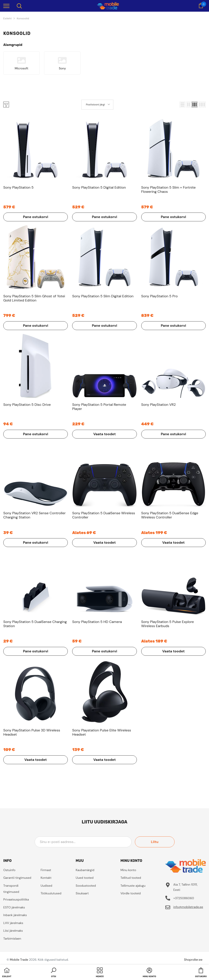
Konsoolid (23, 18)
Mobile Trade (19, 960)
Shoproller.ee (193, 960)
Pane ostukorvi (36, 217)
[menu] (6, 6)
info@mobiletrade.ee (188, 907)
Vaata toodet (104, 434)
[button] (182, 105)
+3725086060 (184, 898)
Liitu (155, 842)
